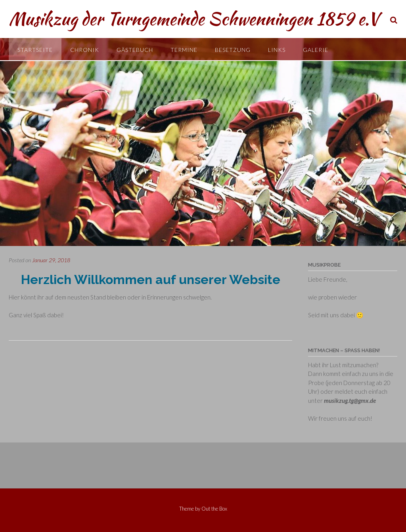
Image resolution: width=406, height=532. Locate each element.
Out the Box (214, 509)
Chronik (85, 50)
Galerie (316, 50)
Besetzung (233, 50)
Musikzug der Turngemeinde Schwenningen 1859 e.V (194, 19)
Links (277, 50)
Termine (184, 50)
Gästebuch (135, 50)
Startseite (35, 50)
